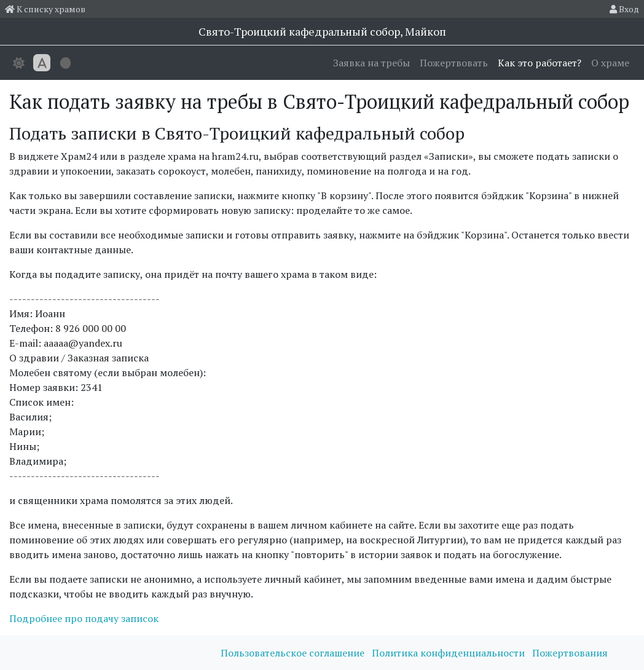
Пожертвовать (454, 63)
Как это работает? (540, 63)
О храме (610, 63)
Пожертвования (570, 653)
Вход (624, 9)
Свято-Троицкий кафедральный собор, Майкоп (322, 31)
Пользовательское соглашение (294, 653)
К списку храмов (45, 9)
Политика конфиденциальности (450, 653)
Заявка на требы (371, 63)
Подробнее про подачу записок (84, 618)
